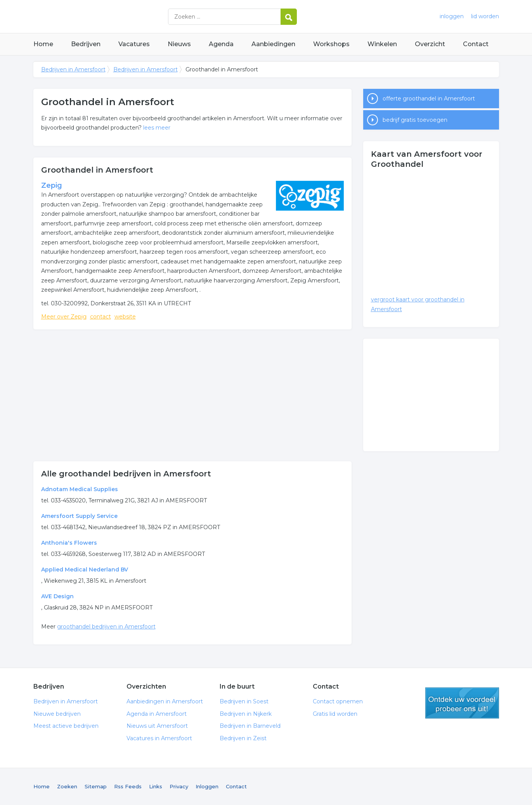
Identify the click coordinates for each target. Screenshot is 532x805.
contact (101, 317)
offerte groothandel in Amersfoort (429, 99)
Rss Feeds (128, 786)
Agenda (221, 44)
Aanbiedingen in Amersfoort (165, 701)
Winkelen (382, 44)
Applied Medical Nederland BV (85, 570)
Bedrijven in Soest (244, 701)
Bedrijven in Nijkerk (246, 714)
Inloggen (207, 786)
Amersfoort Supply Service (79, 516)
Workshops (331, 44)
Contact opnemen (338, 701)
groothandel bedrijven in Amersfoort (106, 627)
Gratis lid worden (335, 714)
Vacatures (134, 44)
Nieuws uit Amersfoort (157, 726)
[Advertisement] (192, 395)
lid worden (485, 16)
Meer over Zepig (64, 317)
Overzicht (430, 44)
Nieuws (179, 44)
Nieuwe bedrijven (57, 714)
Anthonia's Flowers (69, 543)
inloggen (452, 16)
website (125, 317)
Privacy (179, 786)
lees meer (157, 128)
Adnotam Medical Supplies (80, 489)
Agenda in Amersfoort (157, 714)
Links (156, 786)
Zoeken (67, 786)
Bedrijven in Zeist (243, 738)
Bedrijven (86, 44)
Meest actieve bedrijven (66, 726)
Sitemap (96, 786)
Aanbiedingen (273, 44)
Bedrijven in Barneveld (250, 726)
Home (43, 44)
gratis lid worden (462, 703)
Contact (476, 44)
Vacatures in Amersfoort (159, 738)
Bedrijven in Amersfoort (130, 16)
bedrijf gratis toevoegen (415, 120)
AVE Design (57, 596)
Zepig (52, 185)
